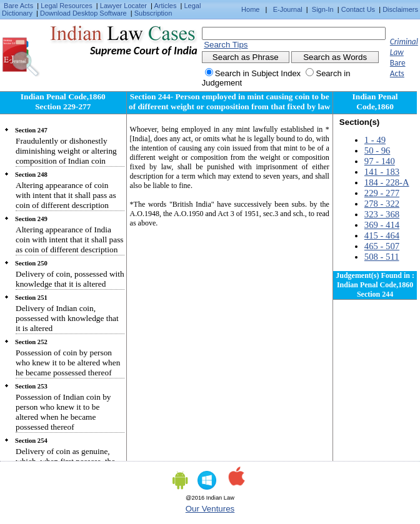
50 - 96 (377, 151)
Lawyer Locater (123, 6)
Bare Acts (18, 6)
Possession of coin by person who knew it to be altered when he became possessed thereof (68, 363)
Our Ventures (210, 509)
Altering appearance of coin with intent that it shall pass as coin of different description (66, 195)
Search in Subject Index (258, 73)
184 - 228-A (387, 182)
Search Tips (226, 45)
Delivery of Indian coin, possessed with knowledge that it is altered (67, 318)
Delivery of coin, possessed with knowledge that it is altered (70, 279)
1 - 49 (375, 140)
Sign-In (323, 9)
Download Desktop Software (83, 13)
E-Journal (288, 9)
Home (250, 9)
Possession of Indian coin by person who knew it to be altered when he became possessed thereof (63, 412)
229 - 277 (382, 193)
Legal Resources (67, 6)
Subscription (153, 13)
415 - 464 (382, 235)
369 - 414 (382, 225)
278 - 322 (382, 204)
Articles (165, 6)
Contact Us (358, 9)
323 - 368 (382, 214)
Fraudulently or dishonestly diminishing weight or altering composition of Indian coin (66, 151)
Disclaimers (400, 9)
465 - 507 (382, 246)
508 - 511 (382, 257)
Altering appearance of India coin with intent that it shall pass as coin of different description (70, 240)
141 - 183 (382, 172)
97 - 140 (380, 161)
